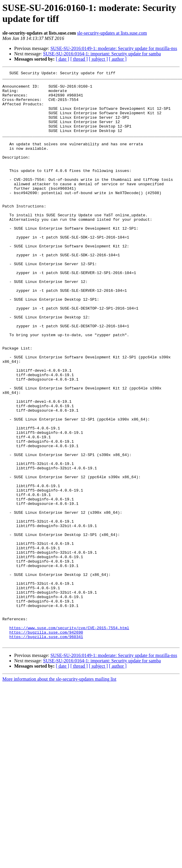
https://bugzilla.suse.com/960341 (46, 750)
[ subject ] (98, 59)
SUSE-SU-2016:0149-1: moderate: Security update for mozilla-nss (114, 48)
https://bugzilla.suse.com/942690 (46, 745)
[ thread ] (79, 59)
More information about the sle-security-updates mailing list (59, 794)
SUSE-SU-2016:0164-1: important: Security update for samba (102, 54)
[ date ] (62, 59)
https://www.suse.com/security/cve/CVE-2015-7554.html (69, 740)
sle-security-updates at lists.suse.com (112, 33)
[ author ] (118, 59)
